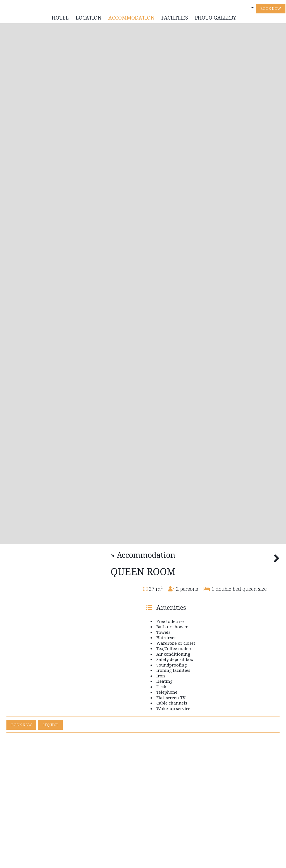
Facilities (174, 20)
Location (88, 20)
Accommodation (131, 20)
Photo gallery (215, 20)
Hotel (59, 20)
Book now (270, 10)
